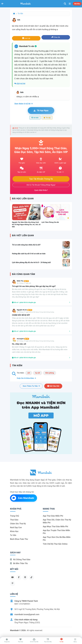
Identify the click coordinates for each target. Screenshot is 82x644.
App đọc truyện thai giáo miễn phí (56, 532)
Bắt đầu (77, 4)
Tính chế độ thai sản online (55, 544)
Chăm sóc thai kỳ (18, 524)
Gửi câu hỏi (53, 386)
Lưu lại (26, 38)
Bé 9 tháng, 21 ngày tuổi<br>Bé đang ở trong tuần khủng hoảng (35, 312)
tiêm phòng (50, 373)
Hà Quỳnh (23, 339)
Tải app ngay (41, 110)
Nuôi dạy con (16, 527)
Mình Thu (23, 281)
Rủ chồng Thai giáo (20, 560)
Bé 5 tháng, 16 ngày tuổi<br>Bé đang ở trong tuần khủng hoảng (35, 341)
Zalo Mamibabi (23, 498)
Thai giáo (14, 520)
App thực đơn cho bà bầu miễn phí (57, 539)
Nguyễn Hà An (25, 310)
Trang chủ (14, 516)
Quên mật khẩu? (41, 190)
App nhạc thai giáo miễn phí (55, 527)
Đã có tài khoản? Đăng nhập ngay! (41, 185)
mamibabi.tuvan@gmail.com (27, 614)
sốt (29, 373)
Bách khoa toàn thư (19, 539)
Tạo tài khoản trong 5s (41, 179)
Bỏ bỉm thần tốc (19, 563)
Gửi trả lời (20, 84)
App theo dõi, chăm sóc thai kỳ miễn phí (57, 521)
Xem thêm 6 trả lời (24, 104)
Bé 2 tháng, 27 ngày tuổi (24, 283)
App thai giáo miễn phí (53, 516)
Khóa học (14, 531)
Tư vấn (20, 14)
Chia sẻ (56, 37)
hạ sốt (38, 373)
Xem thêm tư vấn (31, 386)
